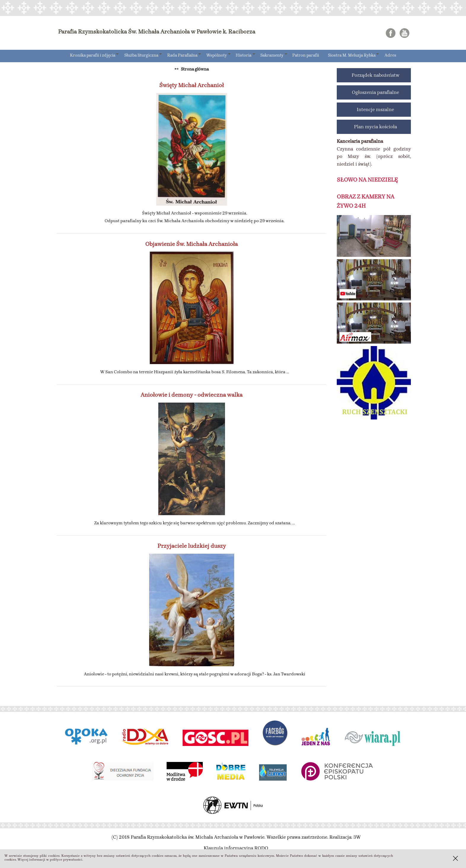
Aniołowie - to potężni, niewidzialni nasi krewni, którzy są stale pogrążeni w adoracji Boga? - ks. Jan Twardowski (195, 674)
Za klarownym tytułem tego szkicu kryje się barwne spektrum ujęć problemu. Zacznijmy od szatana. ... (195, 523)
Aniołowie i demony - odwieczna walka (191, 395)
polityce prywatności (66, 860)
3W (357, 837)
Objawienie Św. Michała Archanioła (191, 244)
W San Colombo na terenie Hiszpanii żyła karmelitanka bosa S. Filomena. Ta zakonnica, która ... (195, 372)
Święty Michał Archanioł (191, 85)
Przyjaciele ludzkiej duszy (192, 546)
